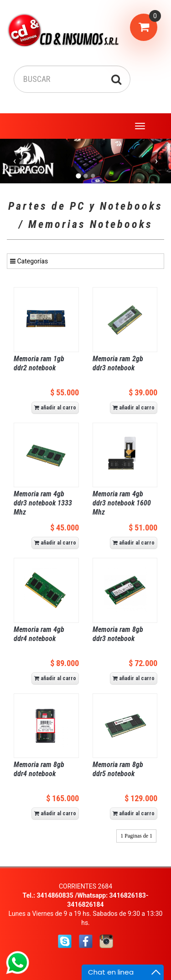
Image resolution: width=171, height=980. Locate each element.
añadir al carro (55, 408)
